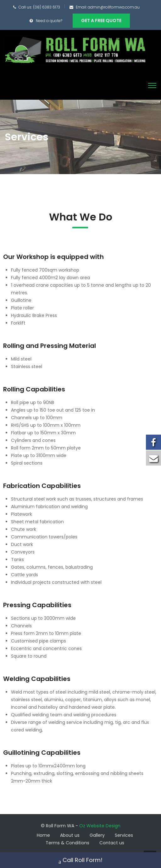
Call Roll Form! (80, 861)
